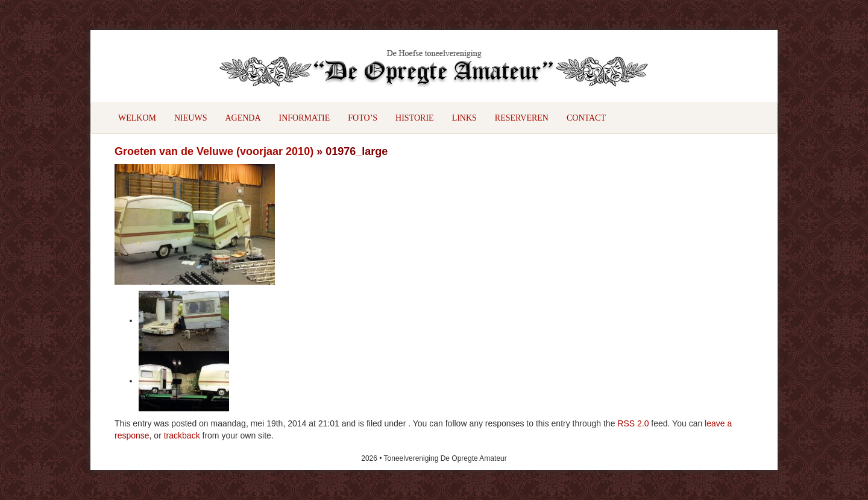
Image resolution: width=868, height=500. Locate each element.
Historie (415, 118)
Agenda (243, 118)
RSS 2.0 (633, 423)
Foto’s (363, 118)
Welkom (137, 118)
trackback (182, 435)
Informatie (305, 118)
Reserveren (522, 118)
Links (464, 118)
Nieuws (190, 118)
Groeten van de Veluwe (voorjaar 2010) (214, 151)
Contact (586, 118)
